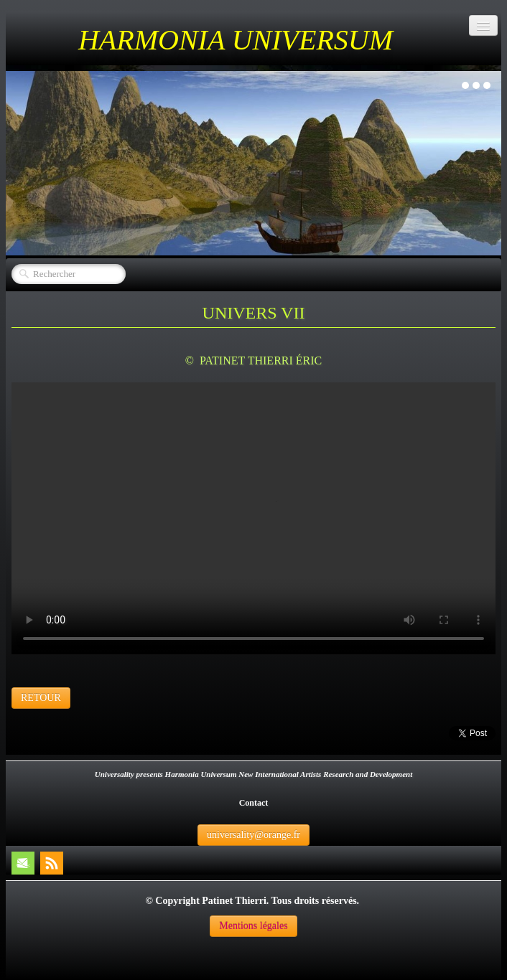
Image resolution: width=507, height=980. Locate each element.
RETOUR (41, 698)
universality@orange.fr (253, 835)
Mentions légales (253, 926)
